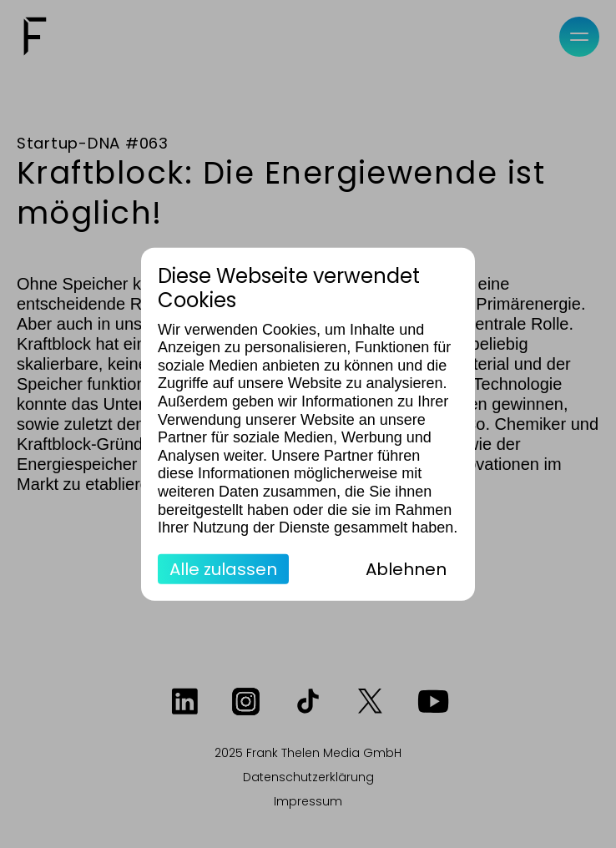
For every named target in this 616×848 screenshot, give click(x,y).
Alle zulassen (223, 568)
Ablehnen (406, 568)
